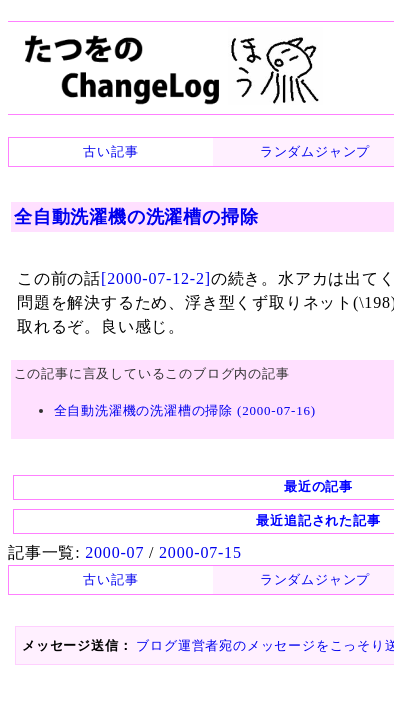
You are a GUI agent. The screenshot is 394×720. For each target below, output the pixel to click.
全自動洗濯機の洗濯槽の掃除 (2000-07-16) (175, 425)
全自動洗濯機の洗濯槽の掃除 (131, 217)
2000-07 (106, 552)
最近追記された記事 (197, 522)
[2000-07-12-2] (146, 268)
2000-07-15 (183, 552)
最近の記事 (197, 488)
